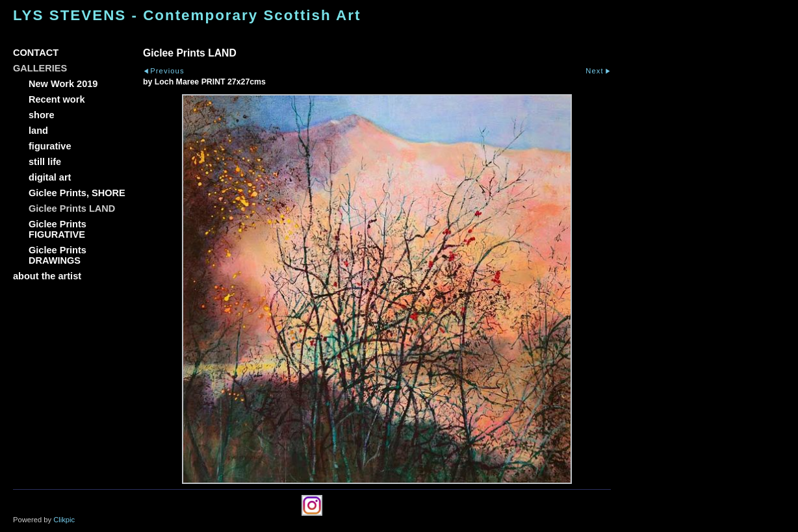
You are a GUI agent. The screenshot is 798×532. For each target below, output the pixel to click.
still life (45, 162)
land (38, 131)
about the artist (47, 276)
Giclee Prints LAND (72, 209)
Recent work (57, 99)
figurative (50, 146)
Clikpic (64, 520)
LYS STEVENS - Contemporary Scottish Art (187, 15)
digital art (50, 177)
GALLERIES (40, 68)
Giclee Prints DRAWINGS (58, 255)
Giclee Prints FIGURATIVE (58, 229)
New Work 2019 (63, 84)
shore (42, 115)
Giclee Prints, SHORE (77, 193)
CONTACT (36, 53)
